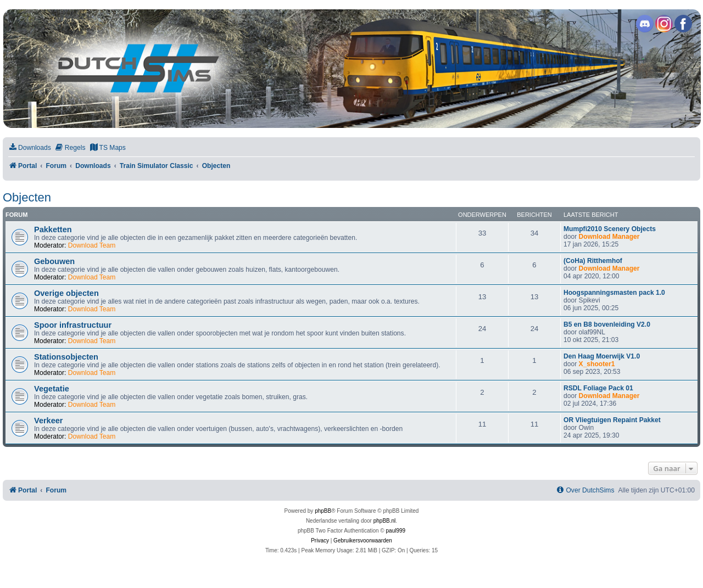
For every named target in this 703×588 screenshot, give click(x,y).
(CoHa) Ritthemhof (593, 261)
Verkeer (48, 421)
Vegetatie (52, 389)
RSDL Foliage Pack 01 (598, 388)
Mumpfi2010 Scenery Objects (610, 229)
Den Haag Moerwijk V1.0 (602, 356)
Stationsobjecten (66, 357)
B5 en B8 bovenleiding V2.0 (607, 324)
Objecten (27, 197)
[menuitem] (30, 148)
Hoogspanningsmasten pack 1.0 (614, 293)
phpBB (323, 511)
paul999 (396, 531)
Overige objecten (66, 293)
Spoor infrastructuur (73, 325)
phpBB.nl (385, 521)
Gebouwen (54, 261)
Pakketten (53, 229)
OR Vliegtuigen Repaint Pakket (612, 420)
